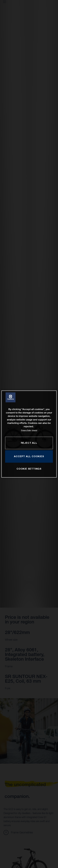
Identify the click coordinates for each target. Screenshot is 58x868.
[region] (29, 434)
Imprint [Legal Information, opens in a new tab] (35, 430)
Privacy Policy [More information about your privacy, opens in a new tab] (26, 430)
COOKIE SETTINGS (29, 469)
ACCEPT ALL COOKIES (29, 456)
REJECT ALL (29, 443)
